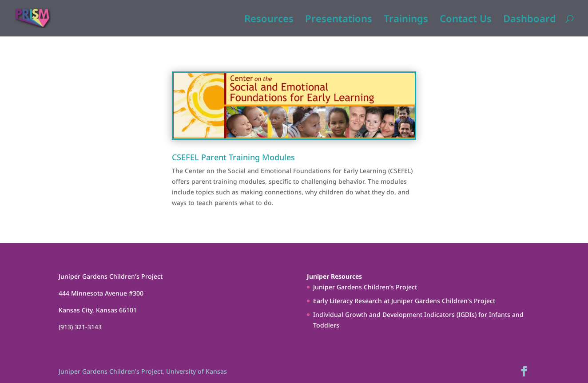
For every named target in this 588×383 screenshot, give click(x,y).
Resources (269, 20)
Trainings (406, 20)
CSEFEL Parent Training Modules (233, 157)
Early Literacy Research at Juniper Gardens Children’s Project (404, 301)
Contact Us (466, 20)
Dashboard (530, 20)
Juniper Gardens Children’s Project (365, 287)
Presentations (339, 20)
